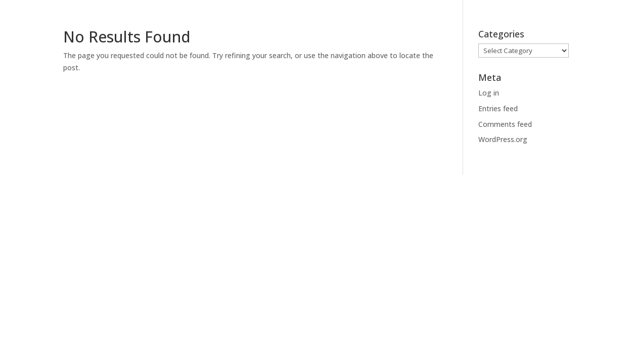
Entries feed (498, 108)
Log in (489, 93)
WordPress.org (503, 139)
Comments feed (505, 124)
